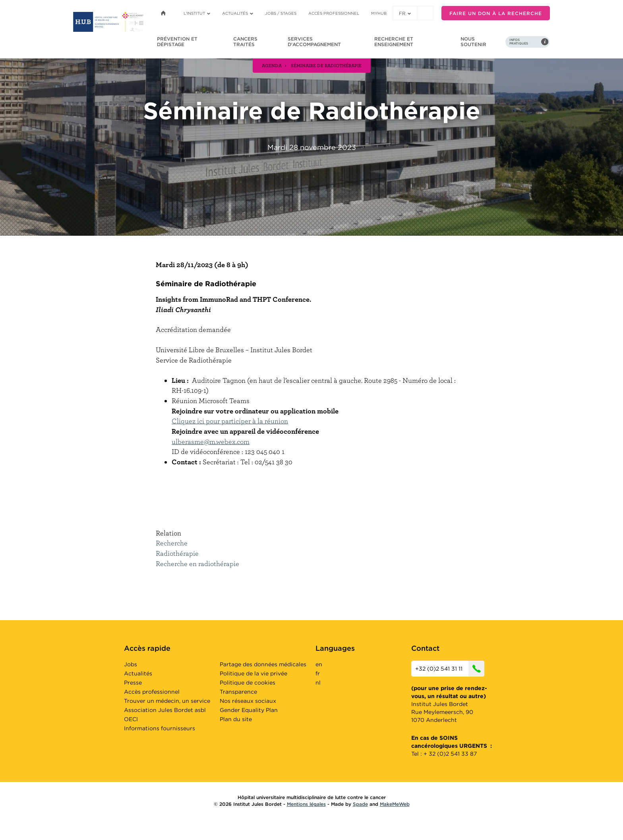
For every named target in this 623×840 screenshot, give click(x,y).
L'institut (197, 13)
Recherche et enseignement (394, 42)
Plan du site (236, 719)
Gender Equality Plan (249, 710)
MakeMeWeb (395, 804)
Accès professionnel (334, 13)
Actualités (238, 13)
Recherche (172, 543)
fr (405, 13)
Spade (360, 804)
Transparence (238, 692)
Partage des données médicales (263, 664)
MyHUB (379, 13)
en (319, 664)
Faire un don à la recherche (496, 13)
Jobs (131, 664)
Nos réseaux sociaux (248, 701)
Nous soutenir (473, 42)
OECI (131, 719)
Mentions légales (306, 804)
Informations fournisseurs (160, 728)
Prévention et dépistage (177, 42)
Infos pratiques (519, 42)
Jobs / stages (281, 13)
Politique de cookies (248, 683)
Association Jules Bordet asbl (165, 710)
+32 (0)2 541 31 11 (450, 669)
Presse (133, 683)
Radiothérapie (177, 553)
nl (318, 683)
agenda (272, 65)
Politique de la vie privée (253, 673)
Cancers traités (245, 42)
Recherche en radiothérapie (197, 564)
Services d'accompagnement (314, 42)
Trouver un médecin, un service (167, 701)
